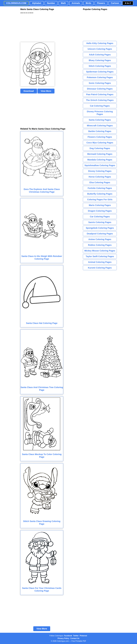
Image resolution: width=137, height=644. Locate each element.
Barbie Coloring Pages (100, 131)
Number (51, 3)
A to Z (128, 3)
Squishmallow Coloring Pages (100, 165)
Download (29, 91)
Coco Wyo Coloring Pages (100, 143)
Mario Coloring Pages (100, 205)
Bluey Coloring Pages (100, 60)
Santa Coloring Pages (100, 120)
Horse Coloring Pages (100, 177)
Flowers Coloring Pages (100, 137)
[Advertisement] (36, 28)
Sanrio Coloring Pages (100, 222)
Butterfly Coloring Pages (100, 194)
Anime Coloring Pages (100, 239)
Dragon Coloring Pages (100, 211)
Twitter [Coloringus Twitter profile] (76, 636)
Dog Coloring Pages (100, 148)
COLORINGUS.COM (16, 3)
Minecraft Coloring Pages (100, 126)
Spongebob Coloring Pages (100, 228)
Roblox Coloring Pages (100, 245)
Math (63, 3)
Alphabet (37, 3)
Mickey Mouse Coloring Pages (100, 251)
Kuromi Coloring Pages (100, 268)
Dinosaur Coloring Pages (100, 89)
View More (46, 91)
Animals (76, 3)
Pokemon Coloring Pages (100, 77)
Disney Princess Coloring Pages (100, 113)
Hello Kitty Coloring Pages (100, 43)
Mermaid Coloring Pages (100, 154)
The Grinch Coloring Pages (100, 100)
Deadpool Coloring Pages (100, 234)
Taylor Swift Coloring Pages (100, 256)
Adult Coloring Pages (100, 55)
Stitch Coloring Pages (100, 66)
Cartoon (115, 3)
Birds (88, 3)
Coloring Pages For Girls (100, 199)
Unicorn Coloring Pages (100, 49)
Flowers (101, 3)
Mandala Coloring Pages (100, 160)
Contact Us (75, 638)
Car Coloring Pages (100, 217)
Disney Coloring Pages (100, 171)
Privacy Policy (64, 638)
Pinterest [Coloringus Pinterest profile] (83, 636)
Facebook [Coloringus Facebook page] (68, 636)
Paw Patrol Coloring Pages (100, 94)
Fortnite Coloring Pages (100, 188)
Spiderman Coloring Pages (100, 72)
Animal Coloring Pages (100, 262)
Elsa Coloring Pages (100, 182)
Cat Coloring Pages (100, 106)
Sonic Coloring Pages (100, 83)
